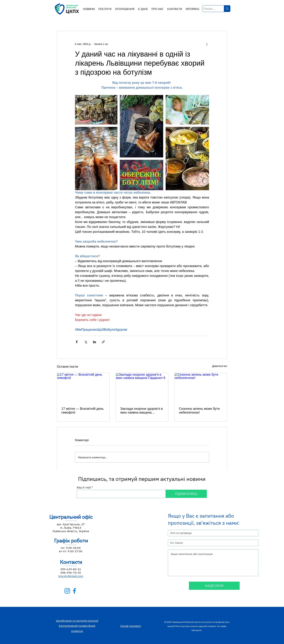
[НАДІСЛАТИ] (214, 586)
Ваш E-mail (84, 487)
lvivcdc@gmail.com (71, 576)
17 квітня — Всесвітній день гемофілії (83, 411)
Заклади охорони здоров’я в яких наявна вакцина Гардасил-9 (142, 411)
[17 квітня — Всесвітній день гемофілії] (83, 388)
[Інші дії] (207, 44)
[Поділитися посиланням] (103, 342)
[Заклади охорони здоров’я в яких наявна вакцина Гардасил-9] (142, 388)
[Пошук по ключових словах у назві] (210, 9)
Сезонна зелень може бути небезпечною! (199, 411)
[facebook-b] (74, 591)
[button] (105, 9)
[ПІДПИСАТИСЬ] (186, 494)
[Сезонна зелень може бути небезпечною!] (201, 388)
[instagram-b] (67, 591)
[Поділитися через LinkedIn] (94, 342)
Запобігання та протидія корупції (77, 621)
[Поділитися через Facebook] (77, 342)
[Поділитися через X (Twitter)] (86, 342)
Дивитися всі (220, 366)
